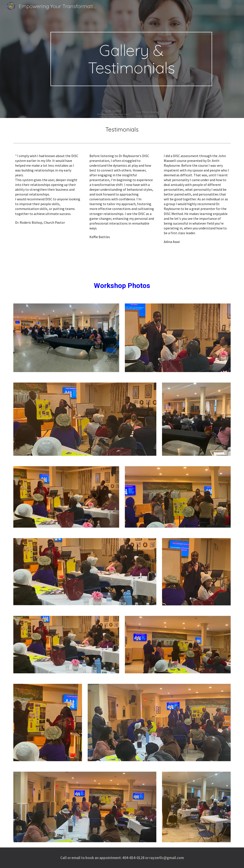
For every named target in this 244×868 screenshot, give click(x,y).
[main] (131, 59)
